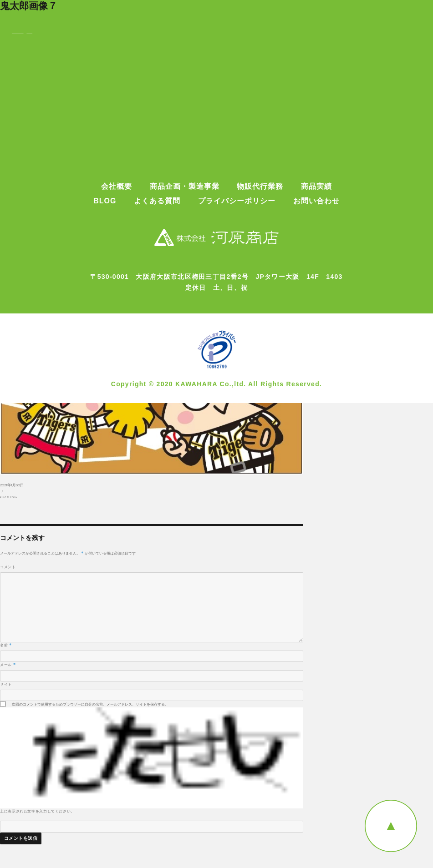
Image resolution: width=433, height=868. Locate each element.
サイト (6, 684)
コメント (8, 567)
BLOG (105, 201)
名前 (6, 645)
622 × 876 (8, 497)
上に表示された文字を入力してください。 (37, 811)
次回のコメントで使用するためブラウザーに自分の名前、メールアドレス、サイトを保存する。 (90, 704)
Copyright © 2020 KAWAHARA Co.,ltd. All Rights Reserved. (217, 384)
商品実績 (316, 187)
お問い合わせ (316, 201)
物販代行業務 (260, 187)
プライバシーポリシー (237, 201)
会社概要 (117, 187)
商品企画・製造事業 (185, 187)
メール (8, 665)
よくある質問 (157, 201)
